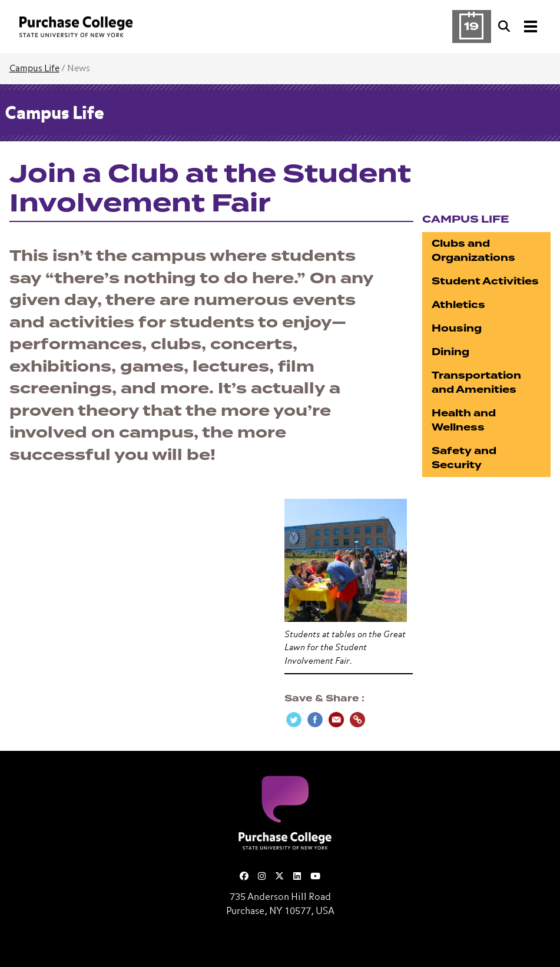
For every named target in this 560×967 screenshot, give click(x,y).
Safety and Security (464, 458)
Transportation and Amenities (476, 383)
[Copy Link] (357, 720)
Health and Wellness (464, 420)
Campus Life (34, 69)
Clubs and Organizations (473, 251)
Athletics (458, 305)
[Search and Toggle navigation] (519, 27)
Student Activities (485, 281)
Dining (450, 352)
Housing (457, 328)
